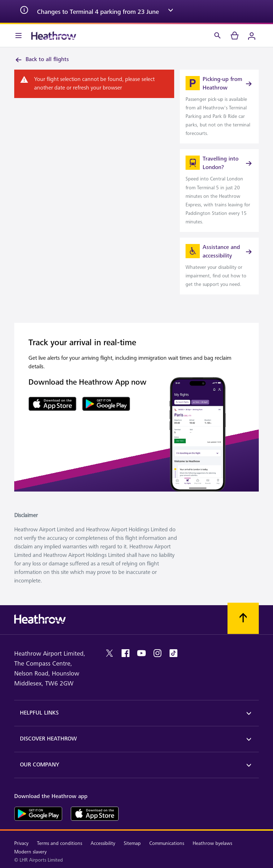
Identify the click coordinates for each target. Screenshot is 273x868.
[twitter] (109, 653)
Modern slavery (30, 852)
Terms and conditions (60, 843)
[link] (219, 107)
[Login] (252, 36)
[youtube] (141, 653)
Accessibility (103, 843)
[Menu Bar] (18, 36)
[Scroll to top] (243, 618)
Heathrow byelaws (212, 843)
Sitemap (132, 843)
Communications (167, 843)
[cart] (235, 36)
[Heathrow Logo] (54, 36)
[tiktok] (173, 653)
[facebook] (125, 653)
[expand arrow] (171, 11)
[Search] (218, 36)
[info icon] (24, 11)
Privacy (21, 843)
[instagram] (157, 653)
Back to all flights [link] (42, 60)
